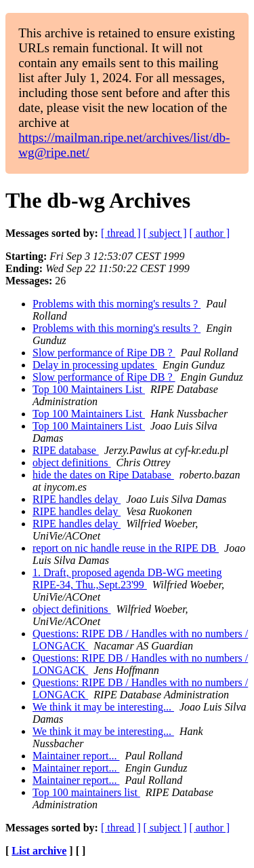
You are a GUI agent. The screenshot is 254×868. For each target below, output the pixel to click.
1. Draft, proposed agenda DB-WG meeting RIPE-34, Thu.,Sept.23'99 (127, 579)
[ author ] (210, 233)
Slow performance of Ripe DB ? (104, 353)
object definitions (72, 463)
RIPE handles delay (77, 499)
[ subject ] (165, 233)
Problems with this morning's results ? (117, 304)
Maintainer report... (76, 756)
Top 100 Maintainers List (89, 389)
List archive (39, 851)
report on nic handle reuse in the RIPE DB (126, 548)
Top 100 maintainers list (86, 792)
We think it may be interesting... (103, 707)
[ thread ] (121, 233)
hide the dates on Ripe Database (103, 475)
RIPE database (66, 450)
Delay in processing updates (95, 365)
